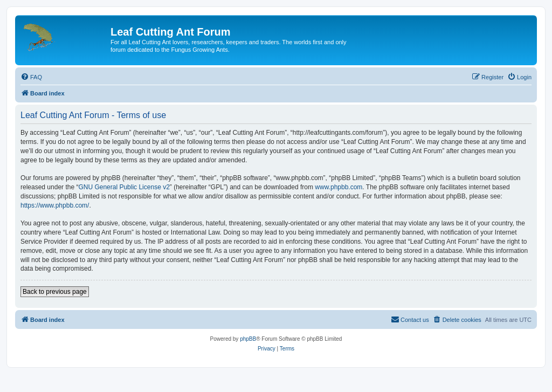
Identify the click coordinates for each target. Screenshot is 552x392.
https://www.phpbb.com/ (55, 205)
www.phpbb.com (339, 187)
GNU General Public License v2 (124, 187)
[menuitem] (31, 77)
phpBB (248, 339)
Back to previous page (55, 292)
